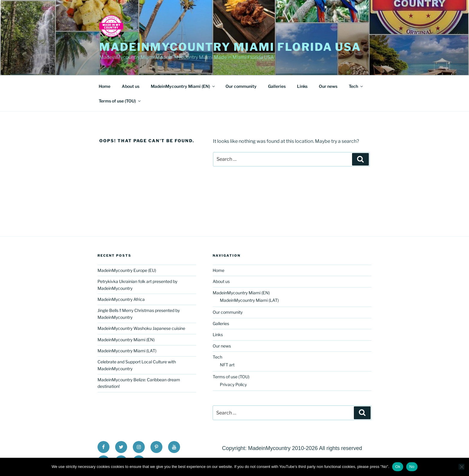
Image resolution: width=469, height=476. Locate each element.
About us (131, 86)
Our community (241, 86)
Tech (356, 86)
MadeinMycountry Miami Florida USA (230, 47)
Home (105, 86)
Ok (398, 467)
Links (302, 86)
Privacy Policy (233, 384)
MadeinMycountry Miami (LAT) (127, 351)
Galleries (277, 86)
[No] (462, 467)
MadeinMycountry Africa (121, 299)
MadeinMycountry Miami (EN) (183, 86)
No (412, 467)
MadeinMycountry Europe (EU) (127, 270)
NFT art (227, 365)
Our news (328, 86)
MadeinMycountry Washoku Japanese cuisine (141, 328)
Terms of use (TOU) (120, 101)
